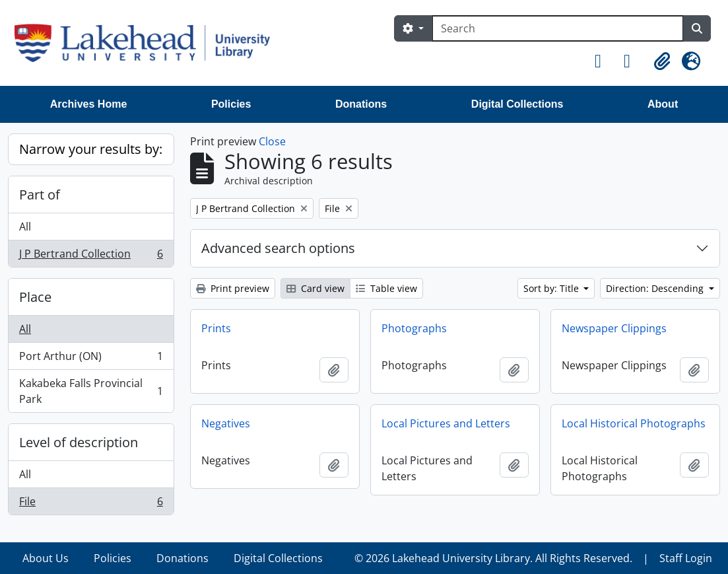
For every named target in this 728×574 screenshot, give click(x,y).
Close (272, 141)
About (663, 104)
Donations (361, 104)
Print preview (233, 288)
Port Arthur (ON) (91, 359)
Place (35, 297)
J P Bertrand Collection (91, 256)
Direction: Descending (656, 288)
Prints (216, 328)
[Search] (558, 28)
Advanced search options (278, 248)
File (91, 504)
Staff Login (686, 558)
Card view (315, 288)
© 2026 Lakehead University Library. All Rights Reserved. (493, 558)
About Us (46, 558)
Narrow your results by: (91, 149)
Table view (386, 288)
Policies (231, 104)
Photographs (414, 328)
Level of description (79, 442)
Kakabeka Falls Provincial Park (91, 391)
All (25, 227)
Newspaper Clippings (614, 328)
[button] (604, 61)
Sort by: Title (552, 288)
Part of (40, 195)
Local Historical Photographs (634, 423)
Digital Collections (517, 104)
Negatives (226, 423)
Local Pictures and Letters (446, 423)
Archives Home (89, 104)
